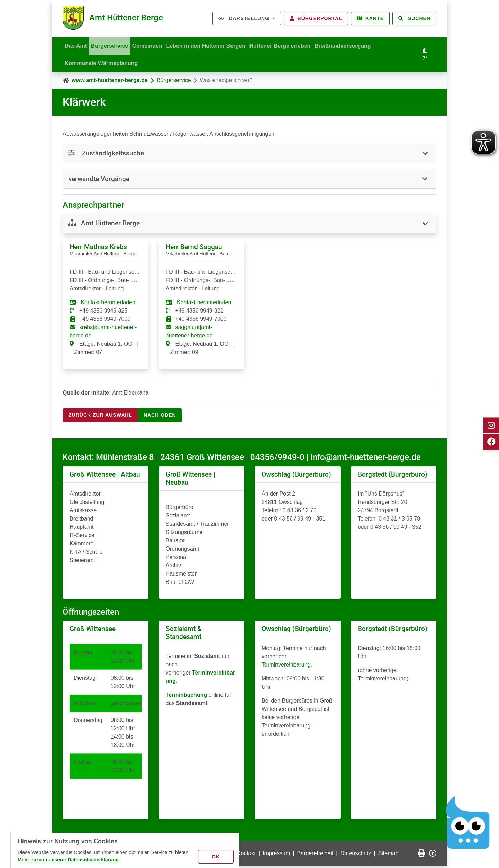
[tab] (249, 181)
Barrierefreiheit (315, 855)
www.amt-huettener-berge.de (110, 82)
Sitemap (388, 855)
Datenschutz (356, 855)
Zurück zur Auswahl (100, 417)
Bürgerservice (113, 45)
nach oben (160, 417)
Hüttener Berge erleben (290, 45)
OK (217, 856)
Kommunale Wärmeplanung (102, 64)
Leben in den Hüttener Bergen (214, 45)
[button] (249, 180)
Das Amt (77, 45)
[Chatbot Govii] (468, 822)
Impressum (276, 855)
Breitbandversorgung (355, 45)
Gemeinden (153, 45)
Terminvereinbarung (286, 667)
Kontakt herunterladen (107, 304)
